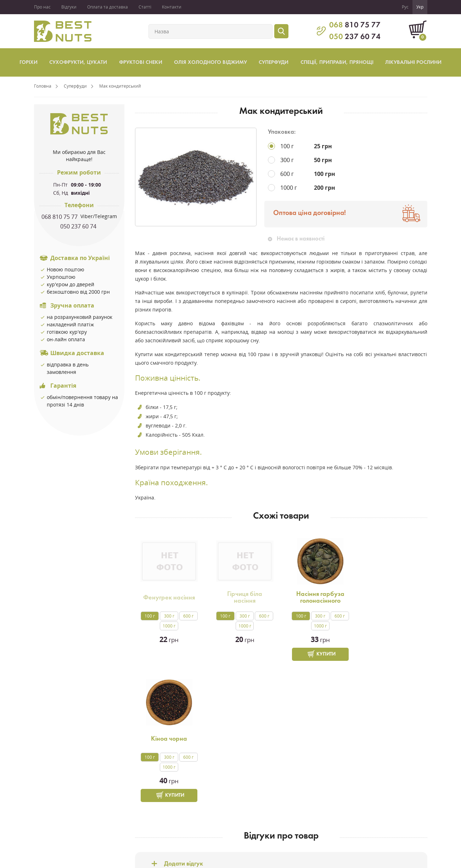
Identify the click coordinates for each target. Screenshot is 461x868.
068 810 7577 (313, 791)
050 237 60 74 (79, 226)
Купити (323, 654)
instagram (392, 814)
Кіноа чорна (392, 598)
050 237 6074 (313, 798)
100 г (149, 616)
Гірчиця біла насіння (243, 598)
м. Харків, (308, 813)
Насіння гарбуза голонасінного (317, 598)
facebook (392, 796)
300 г (168, 616)
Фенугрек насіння (169, 598)
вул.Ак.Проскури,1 (320, 820)
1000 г (169, 626)
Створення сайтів (409, 861)
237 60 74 (355, 37)
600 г (188, 616)
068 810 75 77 (60, 217)
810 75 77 (355, 25)
